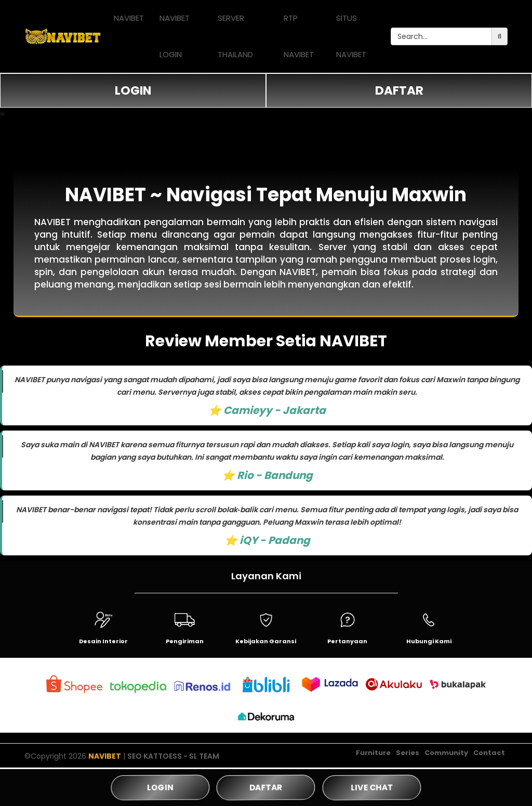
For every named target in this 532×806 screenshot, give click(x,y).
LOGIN (133, 90)
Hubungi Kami (429, 641)
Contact (489, 753)
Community (446, 753)
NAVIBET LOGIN (175, 36)
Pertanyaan (347, 641)
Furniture (373, 753)
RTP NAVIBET (299, 36)
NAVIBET (129, 18)
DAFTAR (399, 90)
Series (408, 753)
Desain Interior (103, 641)
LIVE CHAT (372, 787)
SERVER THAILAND (235, 36)
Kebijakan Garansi (266, 641)
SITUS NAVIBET (351, 36)
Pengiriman (185, 641)
